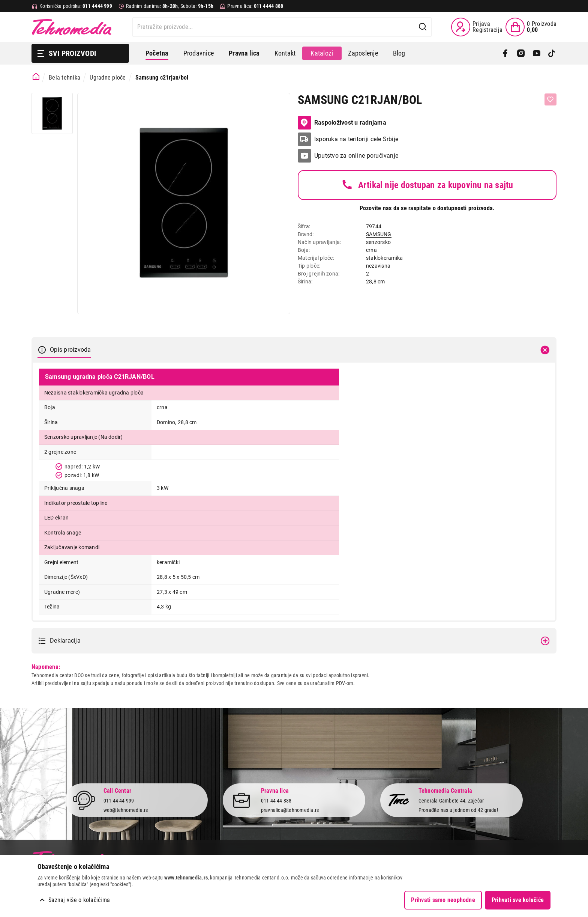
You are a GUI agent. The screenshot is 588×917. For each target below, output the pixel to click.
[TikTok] (552, 53)
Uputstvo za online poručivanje (356, 156)
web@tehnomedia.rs (126, 810)
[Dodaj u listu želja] (550, 99)
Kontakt (285, 53)
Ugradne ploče (108, 78)
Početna (157, 53)
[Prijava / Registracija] (477, 27)
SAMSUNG (379, 234)
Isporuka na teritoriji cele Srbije (356, 139)
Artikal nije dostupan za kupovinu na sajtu (427, 185)
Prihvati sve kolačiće (518, 900)
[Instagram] (521, 53)
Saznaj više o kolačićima (79, 900)
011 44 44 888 (276, 801)
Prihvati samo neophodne (443, 900)
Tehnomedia (72, 27)
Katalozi (322, 53)
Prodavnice (199, 53)
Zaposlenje (363, 53)
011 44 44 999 (119, 801)
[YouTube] (536, 53)
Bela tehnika (64, 78)
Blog (399, 53)
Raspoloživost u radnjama (342, 123)
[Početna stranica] (36, 77)
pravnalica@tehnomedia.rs (290, 810)
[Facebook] (505, 53)
